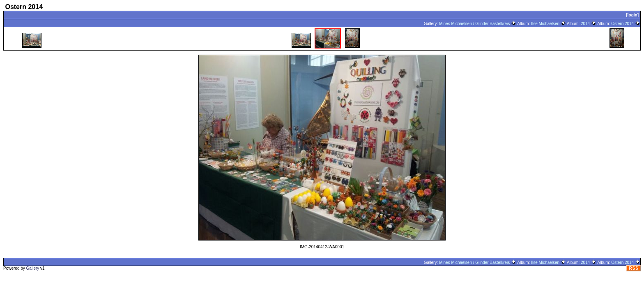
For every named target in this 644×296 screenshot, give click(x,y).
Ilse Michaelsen (549, 24)
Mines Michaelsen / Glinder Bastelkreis (478, 24)
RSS (634, 268)
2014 (589, 24)
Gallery (33, 268)
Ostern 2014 (626, 24)
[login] (632, 15)
